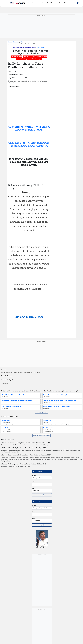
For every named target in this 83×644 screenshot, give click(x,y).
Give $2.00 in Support (29, 57)
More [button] (74, 3)
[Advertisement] (41, 28)
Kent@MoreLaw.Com (40, 47)
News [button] (44, 3)
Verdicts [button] (31, 3)
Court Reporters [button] (52, 3)
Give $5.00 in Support (41, 57)
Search (42, 495)
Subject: (34, 475)
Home (10, 42)
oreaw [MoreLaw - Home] (18, 3)
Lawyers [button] (38, 3)
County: (34, 512)
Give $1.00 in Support (16, 57)
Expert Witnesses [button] (65, 3)
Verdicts (16, 42)
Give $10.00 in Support (22, 59)
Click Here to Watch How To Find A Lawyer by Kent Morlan (29, 128)
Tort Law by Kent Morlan (29, 317)
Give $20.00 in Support (36, 59)
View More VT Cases (42, 412)
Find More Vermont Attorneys (41, 436)
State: (34, 488)
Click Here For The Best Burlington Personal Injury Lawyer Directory (29, 144)
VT (22, 42)
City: (33, 482)
